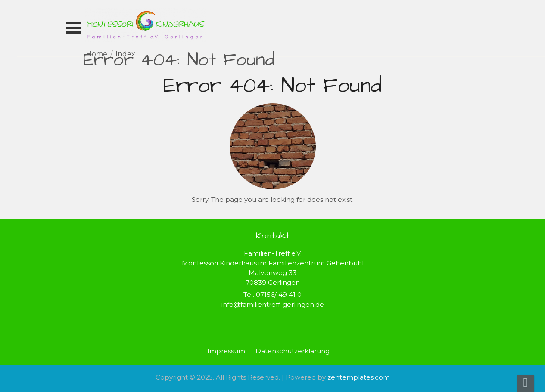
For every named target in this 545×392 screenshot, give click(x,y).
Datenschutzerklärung (293, 351)
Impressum (226, 351)
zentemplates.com (359, 377)
